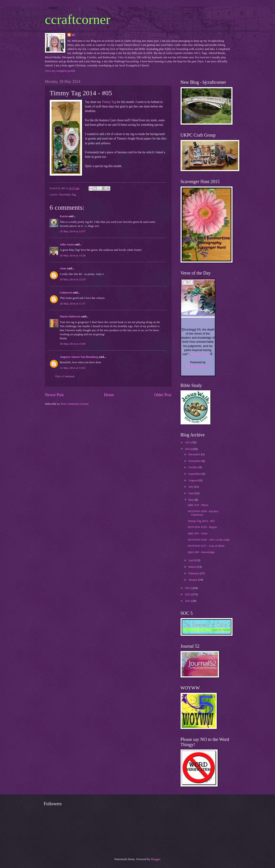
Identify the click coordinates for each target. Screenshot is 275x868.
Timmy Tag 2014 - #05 (201, 521)
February (194, 573)
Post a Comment (65, 376)
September (195, 474)
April (192, 560)
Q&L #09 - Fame (198, 533)
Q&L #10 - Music (198, 505)
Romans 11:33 (200, 354)
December (195, 454)
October (194, 467)
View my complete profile (60, 71)
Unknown (66, 293)
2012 (188, 594)
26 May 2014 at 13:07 (73, 231)
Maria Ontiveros (70, 316)
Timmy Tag (109, 102)
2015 (188, 442)
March (193, 567)
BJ (74, 35)
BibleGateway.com (198, 367)
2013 (188, 588)
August (193, 480)
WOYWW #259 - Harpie (202, 527)
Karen (64, 216)
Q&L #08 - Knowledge (201, 552)
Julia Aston (67, 244)
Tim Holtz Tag (67, 195)
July (191, 487)
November (195, 461)
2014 (188, 449)
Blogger (156, 859)
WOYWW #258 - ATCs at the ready (209, 540)
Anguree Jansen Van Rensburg (79, 357)
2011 (188, 601)
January (193, 580)
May (192, 500)
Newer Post (54, 395)
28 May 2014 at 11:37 (73, 304)
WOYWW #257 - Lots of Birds (206, 546)
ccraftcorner (78, 19)
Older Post (163, 395)
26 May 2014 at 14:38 (73, 256)
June (192, 493)
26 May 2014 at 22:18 (73, 279)
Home (109, 395)
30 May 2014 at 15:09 (73, 344)
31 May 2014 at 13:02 (73, 368)
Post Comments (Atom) (75, 404)
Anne (63, 268)
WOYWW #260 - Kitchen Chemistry (203, 513)
